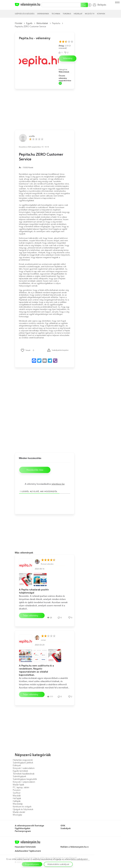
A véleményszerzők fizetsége (29, 826)
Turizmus (67, 14)
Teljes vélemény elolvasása (31, 617)
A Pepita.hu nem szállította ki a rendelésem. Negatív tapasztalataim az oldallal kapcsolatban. (36, 671)
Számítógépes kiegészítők (25, 780)
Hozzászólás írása (36, 470)
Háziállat (78, 14)
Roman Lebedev (47, 565)
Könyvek (101, 14)
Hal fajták (17, 799)
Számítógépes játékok (23, 763)
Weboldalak (42, 23)
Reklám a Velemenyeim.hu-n (75, 847)
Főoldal (18, 23)
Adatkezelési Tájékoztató (28, 852)
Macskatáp (18, 804)
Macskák (17, 796)
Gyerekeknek (43, 14)
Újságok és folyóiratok (23, 810)
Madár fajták (18, 785)
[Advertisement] (35, 106)
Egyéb (29, 23)
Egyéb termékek (20, 771)
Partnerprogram (23, 832)
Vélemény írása (68, 59)
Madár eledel (19, 813)
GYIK (63, 826)
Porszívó (17, 791)
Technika (56, 14)
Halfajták (17, 802)
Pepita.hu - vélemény (35, 38)
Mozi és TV (90, 14)
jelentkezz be (58, 485)
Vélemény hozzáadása (90, 5)
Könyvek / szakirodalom (24, 769)
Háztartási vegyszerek (23, 760)
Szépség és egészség (25, 14)
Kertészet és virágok (22, 807)
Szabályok (66, 829)
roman (43, 641)
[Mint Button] (26, 350)
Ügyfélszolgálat (23, 829)
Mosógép (17, 815)
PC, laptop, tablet (21, 788)
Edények (17, 766)
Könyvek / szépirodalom (24, 782)
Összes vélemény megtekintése (65, 78)
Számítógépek (19, 777)
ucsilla (32, 136)
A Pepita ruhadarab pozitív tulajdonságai (34, 592)
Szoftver (17, 793)
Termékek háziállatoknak (24, 774)
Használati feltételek (25, 847)
